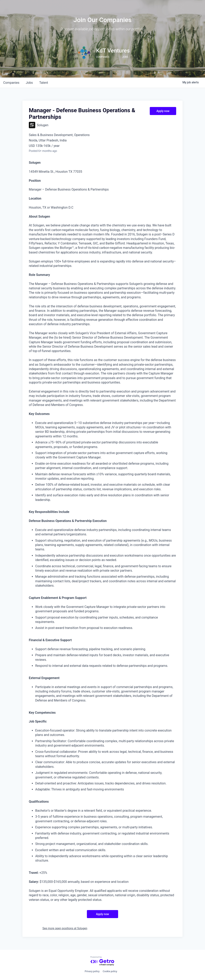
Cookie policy (110, 971)
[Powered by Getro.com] (102, 961)
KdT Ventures (113, 51)
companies (11, 83)
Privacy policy (92, 971)
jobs (29, 83)
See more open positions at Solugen (65, 928)
